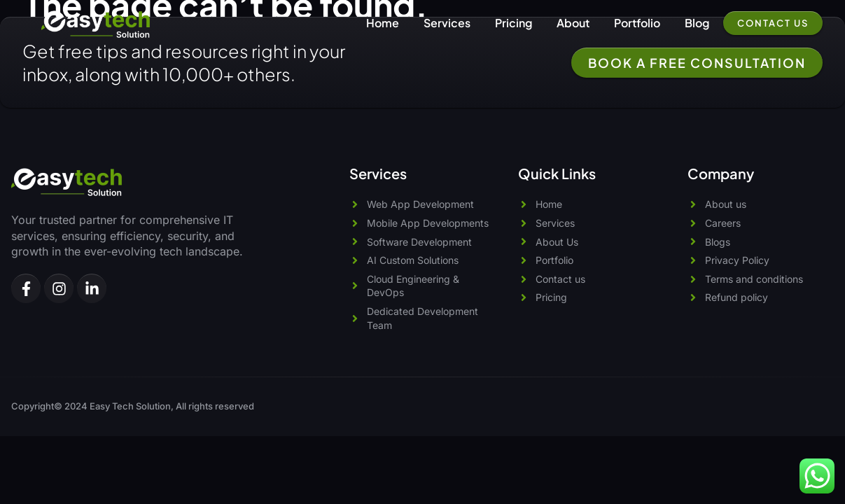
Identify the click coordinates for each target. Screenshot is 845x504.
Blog (697, 23)
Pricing (514, 23)
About (573, 23)
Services (447, 23)
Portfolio (637, 23)
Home (383, 23)
